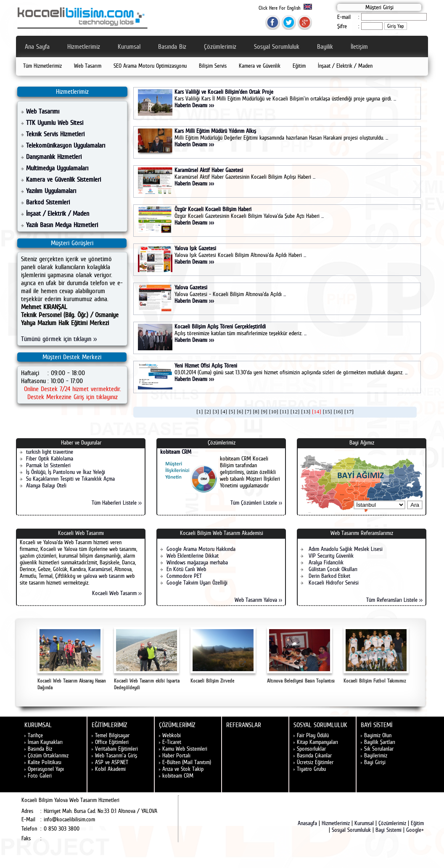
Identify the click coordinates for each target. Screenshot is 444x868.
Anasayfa (307, 823)
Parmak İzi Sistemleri (48, 465)
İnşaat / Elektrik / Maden (345, 66)
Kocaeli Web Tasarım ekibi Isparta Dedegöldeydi (147, 659)
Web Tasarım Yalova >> (258, 600)
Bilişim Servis (213, 66)
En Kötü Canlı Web (186, 569)
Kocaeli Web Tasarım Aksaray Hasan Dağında (71, 659)
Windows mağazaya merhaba (197, 562)
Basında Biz (172, 46)
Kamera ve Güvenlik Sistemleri (63, 179)
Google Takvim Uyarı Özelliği (197, 582)
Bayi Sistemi (388, 830)
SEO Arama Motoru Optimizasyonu (150, 66)
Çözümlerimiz (220, 46)
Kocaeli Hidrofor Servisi (333, 582)
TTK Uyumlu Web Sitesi (55, 123)
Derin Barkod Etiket (329, 576)
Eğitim (299, 66)
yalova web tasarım (104, 576)
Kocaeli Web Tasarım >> (117, 593)
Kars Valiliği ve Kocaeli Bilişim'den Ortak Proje (224, 92)
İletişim (359, 46)
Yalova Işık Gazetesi (195, 248)
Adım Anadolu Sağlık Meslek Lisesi (345, 549)
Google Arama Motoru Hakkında (201, 549)
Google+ (415, 830)
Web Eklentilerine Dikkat (193, 556)
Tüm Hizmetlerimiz (42, 66)
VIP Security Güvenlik (330, 556)
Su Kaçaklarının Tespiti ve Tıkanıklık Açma (70, 479)
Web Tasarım (88, 66)
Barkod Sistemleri (48, 202)
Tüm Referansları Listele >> (394, 600)
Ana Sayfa (37, 46)
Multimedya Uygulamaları (57, 168)
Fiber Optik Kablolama (50, 458)
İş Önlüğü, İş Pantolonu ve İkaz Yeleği (66, 472)
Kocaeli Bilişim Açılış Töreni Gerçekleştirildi (220, 326)
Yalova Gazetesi (191, 287)
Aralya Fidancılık (325, 562)
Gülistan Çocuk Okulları (332, 569)
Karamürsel (100, 569)
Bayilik (325, 46)
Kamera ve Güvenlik (260, 66)
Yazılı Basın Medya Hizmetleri (62, 225)
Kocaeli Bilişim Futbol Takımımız (376, 655)
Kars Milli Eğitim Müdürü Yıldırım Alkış (215, 131)
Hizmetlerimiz (84, 46)
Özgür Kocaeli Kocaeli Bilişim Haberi (213, 209)
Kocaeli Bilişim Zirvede (223, 655)
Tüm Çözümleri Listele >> (256, 503)
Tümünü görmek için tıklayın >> (59, 339)
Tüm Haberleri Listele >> (117, 503)
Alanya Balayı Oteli (46, 485)
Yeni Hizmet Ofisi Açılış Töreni (206, 365)
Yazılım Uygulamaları (51, 191)
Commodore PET (184, 576)
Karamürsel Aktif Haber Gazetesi (209, 170)
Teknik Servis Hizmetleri (55, 134)
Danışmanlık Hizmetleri (54, 157)
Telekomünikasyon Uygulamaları (66, 145)
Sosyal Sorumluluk (277, 46)
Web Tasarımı (43, 111)
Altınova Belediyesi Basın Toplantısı (301, 655)
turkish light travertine (50, 452)
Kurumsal (129, 46)
